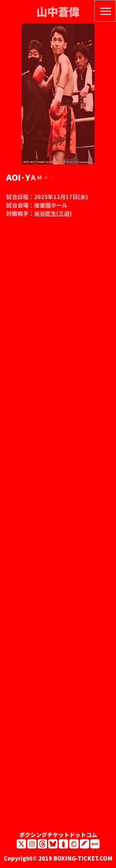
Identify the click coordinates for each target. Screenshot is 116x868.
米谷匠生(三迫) (53, 215)
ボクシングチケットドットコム (58, 835)
